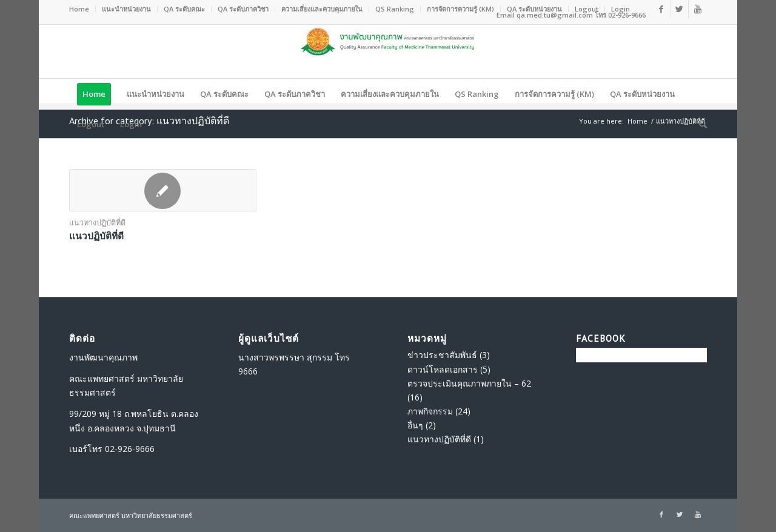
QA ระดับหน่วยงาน (534, 9)
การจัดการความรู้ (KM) (460, 9)
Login (620, 9)
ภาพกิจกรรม (430, 411)
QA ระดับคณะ (184, 9)
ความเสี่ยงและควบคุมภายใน (322, 9)
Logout (587, 9)
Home (79, 9)
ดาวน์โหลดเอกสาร (443, 369)
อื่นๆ (415, 425)
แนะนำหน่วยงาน (126, 9)
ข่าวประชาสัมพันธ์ (442, 355)
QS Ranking (395, 9)
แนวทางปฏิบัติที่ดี (97, 223)
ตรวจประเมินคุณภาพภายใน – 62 (469, 383)
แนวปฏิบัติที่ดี (96, 236)
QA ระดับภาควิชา (243, 9)
